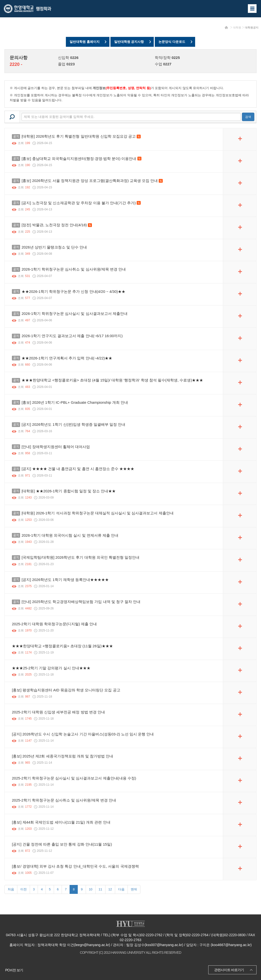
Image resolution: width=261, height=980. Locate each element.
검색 (248, 117)
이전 (24, 889)
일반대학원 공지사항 (129, 42)
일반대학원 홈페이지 (85, 42)
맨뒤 (134, 889)
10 (91, 889)
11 (100, 889)
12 (110, 889)
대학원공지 (252, 27)
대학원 (237, 27)
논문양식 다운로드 (172, 42)
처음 (11, 889)
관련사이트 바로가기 (229, 970)
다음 (121, 889)
